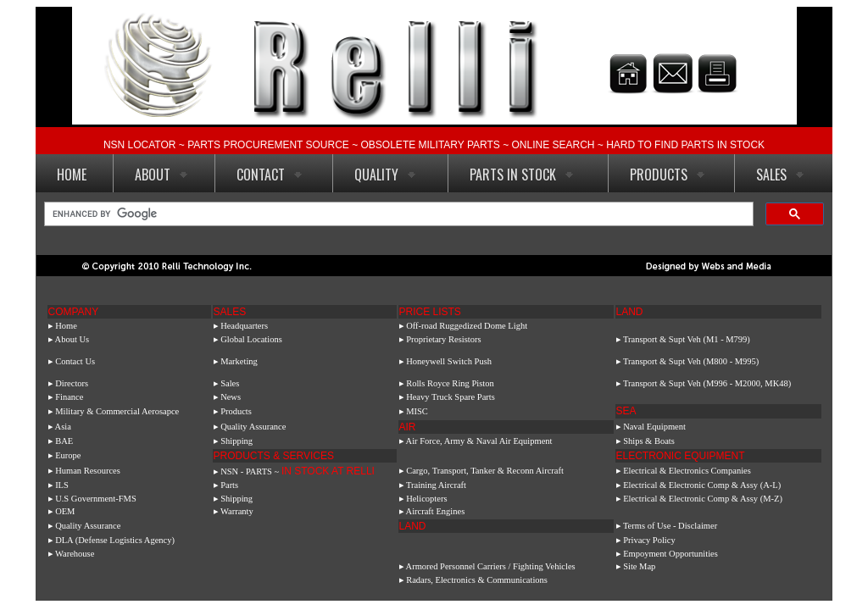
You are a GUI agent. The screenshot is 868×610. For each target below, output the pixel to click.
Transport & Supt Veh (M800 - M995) (691, 361)
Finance (69, 397)
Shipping (236, 441)
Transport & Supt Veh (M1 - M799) (687, 339)
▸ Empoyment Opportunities (667, 554)
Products (236, 411)
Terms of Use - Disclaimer (670, 526)
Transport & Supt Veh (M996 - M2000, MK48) (707, 383)
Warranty (237, 511)
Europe (68, 455)
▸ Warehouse (74, 554)
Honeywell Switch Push (449, 361)
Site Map (639, 566)
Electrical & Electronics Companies (686, 471)
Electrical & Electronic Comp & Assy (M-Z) (703, 499)
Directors (72, 383)
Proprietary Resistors (443, 339)
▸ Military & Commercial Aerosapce (114, 411)
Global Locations (251, 339)
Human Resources (88, 471)
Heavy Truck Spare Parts (451, 397)
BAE (64, 441)
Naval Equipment (654, 427)
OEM (65, 511)
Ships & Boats (649, 441)
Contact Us (75, 361)
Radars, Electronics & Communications (477, 580)
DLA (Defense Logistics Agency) (115, 540)
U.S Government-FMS (96, 499)
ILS (62, 485)
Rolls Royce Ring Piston (450, 383)
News (231, 397)
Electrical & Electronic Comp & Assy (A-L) (702, 485)
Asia (63, 427)
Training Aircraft (436, 485)
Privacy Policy (649, 540)
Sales (230, 383)
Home (66, 326)
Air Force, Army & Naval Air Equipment (479, 441)
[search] (397, 214)
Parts (229, 485)
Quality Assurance (253, 427)
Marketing (239, 361)
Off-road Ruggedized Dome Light (467, 326)
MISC (417, 411)
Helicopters (426, 499)
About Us (72, 339)
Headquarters (244, 326)
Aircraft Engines (436, 511)
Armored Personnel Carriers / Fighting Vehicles (491, 566)
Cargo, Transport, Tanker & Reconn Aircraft (485, 471)
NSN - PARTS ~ (298, 471)
